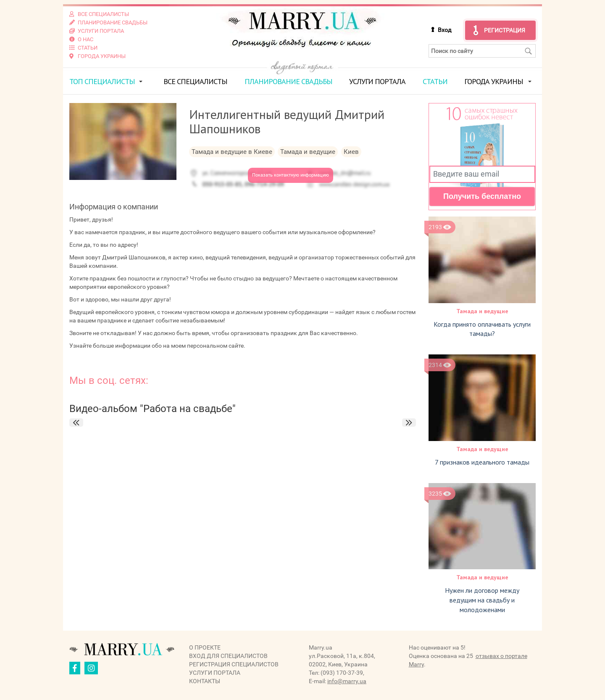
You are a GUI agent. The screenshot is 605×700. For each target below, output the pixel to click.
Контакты (205, 681)
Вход (445, 30)
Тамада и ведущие (482, 311)
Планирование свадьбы (288, 81)
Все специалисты (195, 81)
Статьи (435, 81)
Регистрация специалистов (234, 664)
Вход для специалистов (228, 656)
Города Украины (494, 81)
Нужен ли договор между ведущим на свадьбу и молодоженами (482, 600)
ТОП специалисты (102, 81)
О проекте (205, 647)
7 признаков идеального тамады (482, 462)
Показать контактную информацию (291, 175)
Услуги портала (377, 81)
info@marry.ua (347, 681)
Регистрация (505, 30)
